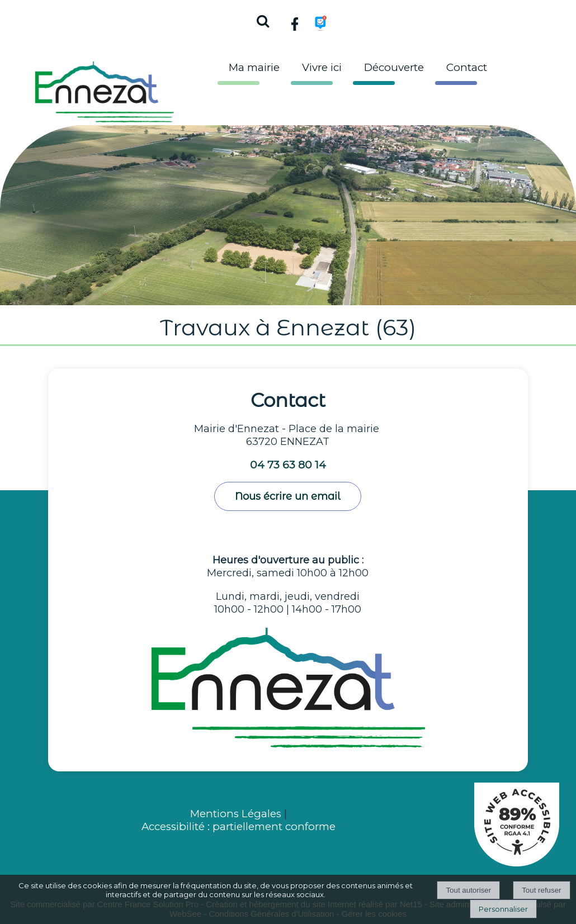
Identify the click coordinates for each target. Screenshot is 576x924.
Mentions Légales (237, 814)
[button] (262, 20)
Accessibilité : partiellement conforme (239, 826)
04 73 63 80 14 (288, 465)
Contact (467, 67)
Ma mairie (254, 67)
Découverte (394, 67)
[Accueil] (105, 89)
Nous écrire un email (288, 496)
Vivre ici (322, 67)
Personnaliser (503, 909)
